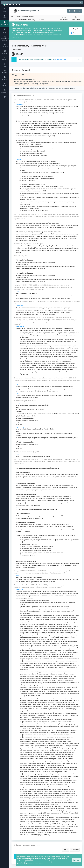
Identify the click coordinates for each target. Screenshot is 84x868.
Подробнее (75, 29)
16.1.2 (17, 507)
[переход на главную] (12, 17)
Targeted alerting (20, 427)
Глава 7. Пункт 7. (20, 589)
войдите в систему (60, 60)
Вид (65, 850)
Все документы (76, 18)
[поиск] (80, 3)
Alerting (18, 403)
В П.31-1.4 (18, 258)
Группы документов (64, 18)
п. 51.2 (18, 393)
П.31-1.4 (18, 271)
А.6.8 (17, 292)
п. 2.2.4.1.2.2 (19, 306)
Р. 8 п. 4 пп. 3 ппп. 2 (21, 119)
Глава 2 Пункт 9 (20, 326)
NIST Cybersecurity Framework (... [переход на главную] (25, 20)
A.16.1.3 (18, 230)
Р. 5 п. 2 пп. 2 (19, 104)
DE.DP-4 (18, 454)
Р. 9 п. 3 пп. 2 (19, 159)
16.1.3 (17, 466)
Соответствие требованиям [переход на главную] (25, 16)
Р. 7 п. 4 (18, 138)
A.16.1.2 (18, 221)
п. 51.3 (18, 385)
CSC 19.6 (18, 246)
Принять (76, 860)
